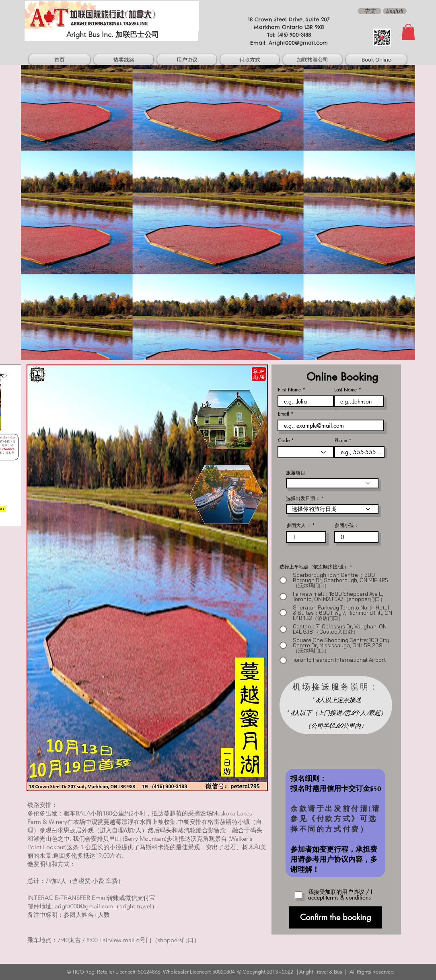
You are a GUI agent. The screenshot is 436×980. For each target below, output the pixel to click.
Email (284, 414)
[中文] (369, 11)
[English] (395, 11)
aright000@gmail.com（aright (95, 906)
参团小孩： (347, 525)
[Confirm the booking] (335, 917)
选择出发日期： (303, 498)
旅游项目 (296, 473)
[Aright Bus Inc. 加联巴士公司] (111, 35)
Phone (341, 441)
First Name (289, 390)
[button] (408, 32)
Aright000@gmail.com (298, 43)
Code (284, 441)
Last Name (346, 390)
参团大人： (298, 525)
